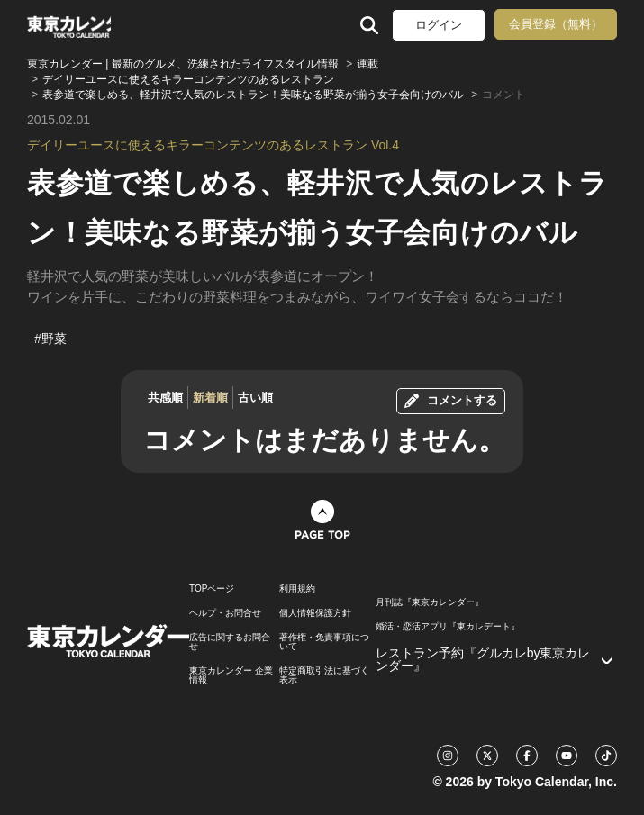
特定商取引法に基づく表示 (324, 675)
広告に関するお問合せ (230, 642)
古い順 (255, 398)
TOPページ (212, 589)
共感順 (165, 398)
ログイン (439, 25)
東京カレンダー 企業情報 (231, 675)
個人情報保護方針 (315, 613)
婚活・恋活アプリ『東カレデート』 (448, 627)
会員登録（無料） (556, 24)
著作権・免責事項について (324, 642)
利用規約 (297, 589)
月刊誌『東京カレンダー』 (430, 602)
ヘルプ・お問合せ (225, 613)
